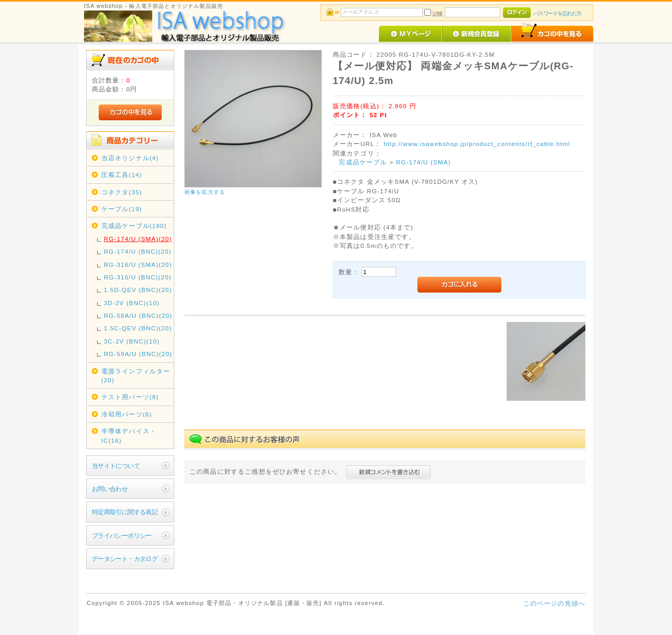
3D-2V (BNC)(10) (132, 303)
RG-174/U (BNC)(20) (138, 251)
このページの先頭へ (554, 603)
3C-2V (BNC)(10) (132, 341)
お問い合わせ (110, 489)
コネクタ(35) (122, 192)
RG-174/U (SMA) (423, 162)
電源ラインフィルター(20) (136, 376)
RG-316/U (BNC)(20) (138, 277)
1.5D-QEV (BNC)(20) (138, 290)
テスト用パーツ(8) (130, 397)
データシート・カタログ (125, 559)
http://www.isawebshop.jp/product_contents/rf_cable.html (477, 144)
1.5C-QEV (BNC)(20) (138, 328)
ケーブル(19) (122, 209)
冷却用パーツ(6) (127, 414)
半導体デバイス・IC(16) (129, 435)
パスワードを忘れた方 (557, 13)
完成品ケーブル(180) (134, 226)
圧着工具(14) (122, 175)
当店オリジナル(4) (130, 158)
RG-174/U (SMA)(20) (138, 239)
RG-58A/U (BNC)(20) (138, 315)
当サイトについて (116, 466)
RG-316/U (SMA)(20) (138, 264)
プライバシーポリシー (122, 535)
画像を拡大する (205, 192)
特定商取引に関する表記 (125, 512)
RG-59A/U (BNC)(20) (138, 354)
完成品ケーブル (363, 162)
